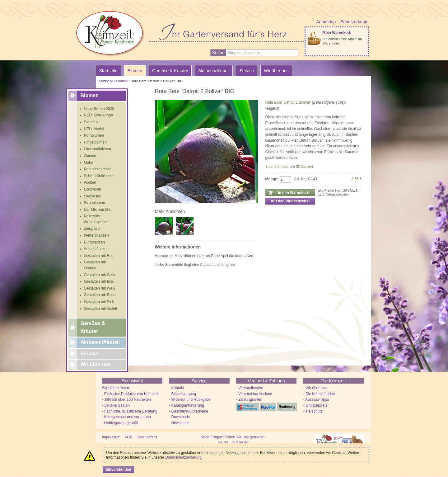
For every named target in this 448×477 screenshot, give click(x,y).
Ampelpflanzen (96, 249)
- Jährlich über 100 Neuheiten (126, 399)
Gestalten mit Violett (101, 309)
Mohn (89, 163)
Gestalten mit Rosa (100, 295)
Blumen (122, 81)
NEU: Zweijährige (98, 115)
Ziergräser (93, 229)
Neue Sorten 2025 (99, 109)
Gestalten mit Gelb (99, 275)
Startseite (108, 71)
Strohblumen (95, 203)
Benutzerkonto (354, 22)
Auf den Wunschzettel (290, 201)
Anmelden (326, 22)
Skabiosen (93, 196)
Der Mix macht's (97, 210)
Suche (218, 53)
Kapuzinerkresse (98, 169)
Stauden (91, 122)
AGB (128, 437)
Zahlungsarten (250, 399)
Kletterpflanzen (96, 235)
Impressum (111, 437)
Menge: (272, 179)
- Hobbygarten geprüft (120, 423)
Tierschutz (314, 411)
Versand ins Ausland (255, 394)
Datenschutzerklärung (183, 457)
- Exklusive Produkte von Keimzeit (130, 394)
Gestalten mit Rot (98, 256)
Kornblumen (94, 135)
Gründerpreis (316, 405)
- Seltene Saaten (116, 405)
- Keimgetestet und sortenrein (126, 417)
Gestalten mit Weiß (100, 288)
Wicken (90, 182)
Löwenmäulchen (98, 149)
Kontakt (178, 388)
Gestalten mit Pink (99, 302)
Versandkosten (251, 388)
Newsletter (180, 423)
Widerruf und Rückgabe (191, 399)
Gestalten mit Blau (99, 281)
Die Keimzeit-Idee (320, 394)
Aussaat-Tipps (317, 399)
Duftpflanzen (94, 242)
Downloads (181, 417)
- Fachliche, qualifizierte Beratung (130, 411)
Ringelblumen (95, 142)
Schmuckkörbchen (99, 176)
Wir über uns (96, 364)
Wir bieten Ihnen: (116, 388)
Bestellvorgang (184, 394)
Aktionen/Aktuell (100, 342)
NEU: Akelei (94, 129)
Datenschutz (147, 437)
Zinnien (90, 156)
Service (89, 354)
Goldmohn (93, 189)
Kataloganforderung (188, 405)
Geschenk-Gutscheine (190, 411)
